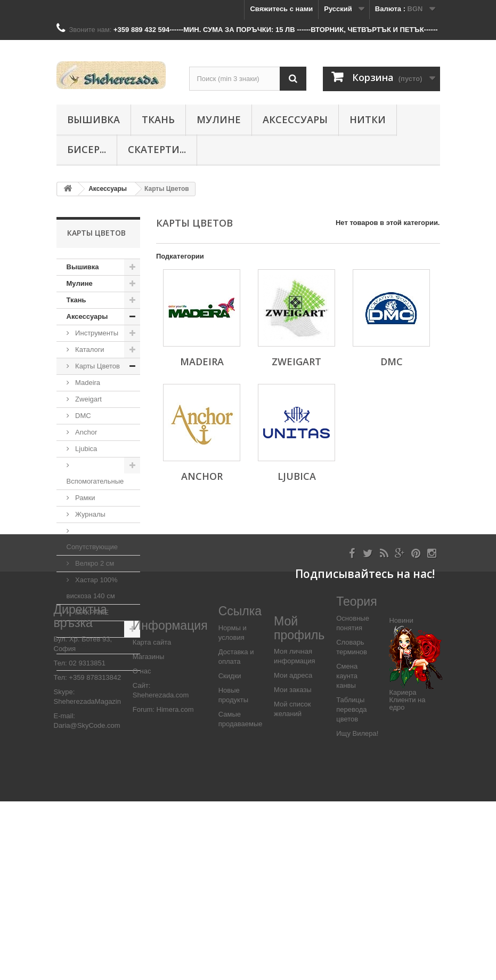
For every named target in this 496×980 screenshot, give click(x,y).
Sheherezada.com (161, 874)
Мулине (219, 119)
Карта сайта (152, 821)
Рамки (84, 498)
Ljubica (86, 449)
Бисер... (87, 149)
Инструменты (96, 333)
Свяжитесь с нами (281, 9)
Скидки (230, 854)
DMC (82, 416)
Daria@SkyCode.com (87, 905)
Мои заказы (293, 868)
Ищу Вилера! (357, 912)
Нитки (368, 119)
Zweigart (88, 399)
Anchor (86, 432)
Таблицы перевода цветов (351, 888)
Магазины (149, 835)
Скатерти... (157, 149)
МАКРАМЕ (91, 612)
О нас (142, 850)
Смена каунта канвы (347, 854)
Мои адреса (293, 854)
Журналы (90, 514)
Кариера (403, 871)
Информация (170, 805)
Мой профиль (299, 807)
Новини (401, 800)
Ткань (158, 119)
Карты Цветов (97, 366)
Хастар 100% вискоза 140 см (92, 588)
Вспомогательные (95, 481)
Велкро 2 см (94, 563)
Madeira (87, 383)
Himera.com (174, 888)
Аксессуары (295, 119)
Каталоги (89, 350)
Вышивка (93, 119)
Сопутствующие (92, 547)
